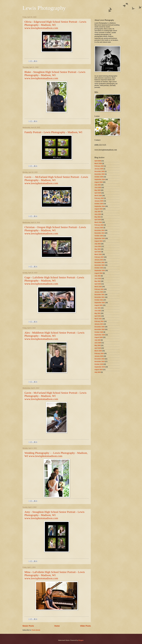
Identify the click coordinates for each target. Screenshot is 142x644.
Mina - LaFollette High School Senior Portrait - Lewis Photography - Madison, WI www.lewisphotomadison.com (55, 575)
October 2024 (99, 204)
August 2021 (99, 305)
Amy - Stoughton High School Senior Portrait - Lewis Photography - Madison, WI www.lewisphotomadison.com (54, 515)
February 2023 (99, 257)
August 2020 (99, 337)
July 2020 (98, 340)
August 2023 (99, 241)
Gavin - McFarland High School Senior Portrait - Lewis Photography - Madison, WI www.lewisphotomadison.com (56, 396)
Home (57, 626)
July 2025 (98, 185)
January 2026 (99, 169)
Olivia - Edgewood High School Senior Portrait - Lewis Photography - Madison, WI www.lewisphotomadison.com (55, 25)
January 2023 (99, 260)
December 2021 (100, 295)
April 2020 (98, 348)
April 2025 (98, 193)
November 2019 (100, 361)
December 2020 (100, 327)
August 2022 (99, 273)
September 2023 (100, 238)
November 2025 (100, 174)
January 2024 (99, 228)
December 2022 (100, 262)
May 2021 (98, 313)
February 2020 (99, 353)
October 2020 (99, 332)
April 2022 (98, 284)
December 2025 (100, 171)
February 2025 (99, 198)
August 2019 (99, 370)
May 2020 (98, 345)
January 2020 (99, 356)
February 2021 (99, 321)
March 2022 (98, 287)
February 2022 (99, 289)
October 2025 (99, 177)
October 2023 (99, 236)
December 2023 (100, 230)
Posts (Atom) (36, 630)
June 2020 (98, 343)
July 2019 (98, 372)
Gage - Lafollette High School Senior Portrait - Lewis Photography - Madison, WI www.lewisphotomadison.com (54, 281)
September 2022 (100, 270)
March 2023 (98, 254)
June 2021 (98, 311)
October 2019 (99, 364)
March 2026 (98, 163)
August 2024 (99, 209)
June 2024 (98, 214)
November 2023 (100, 233)
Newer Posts (28, 626)
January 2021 (99, 324)
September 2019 (100, 367)
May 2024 (98, 217)
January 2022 (99, 292)
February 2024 (99, 225)
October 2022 (99, 268)
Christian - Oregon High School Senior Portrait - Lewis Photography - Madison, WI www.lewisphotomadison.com (55, 230)
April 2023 (98, 252)
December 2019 (100, 359)
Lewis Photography (44, 8)
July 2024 (98, 212)
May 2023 (98, 249)
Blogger (81, 640)
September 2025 (100, 179)
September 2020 (100, 335)
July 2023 (98, 244)
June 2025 (98, 188)
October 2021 (99, 300)
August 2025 (99, 182)
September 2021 (100, 303)
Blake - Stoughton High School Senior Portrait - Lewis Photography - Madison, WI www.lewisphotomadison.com (55, 75)
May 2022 (98, 281)
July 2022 (98, 276)
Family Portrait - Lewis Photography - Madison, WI (53, 132)
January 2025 (99, 201)
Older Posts (85, 626)
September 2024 (100, 206)
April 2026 (98, 161)
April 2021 (98, 316)
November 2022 (100, 265)
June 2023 (98, 246)
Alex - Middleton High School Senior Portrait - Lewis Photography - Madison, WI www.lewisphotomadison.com (54, 336)
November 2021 (100, 297)
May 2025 (98, 190)
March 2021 (98, 319)
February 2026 (99, 166)
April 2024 (98, 220)
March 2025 (98, 196)
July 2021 (98, 308)
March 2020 (98, 351)
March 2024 (98, 222)
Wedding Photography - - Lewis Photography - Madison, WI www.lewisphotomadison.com (56, 454)
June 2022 (98, 279)
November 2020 (100, 329)
